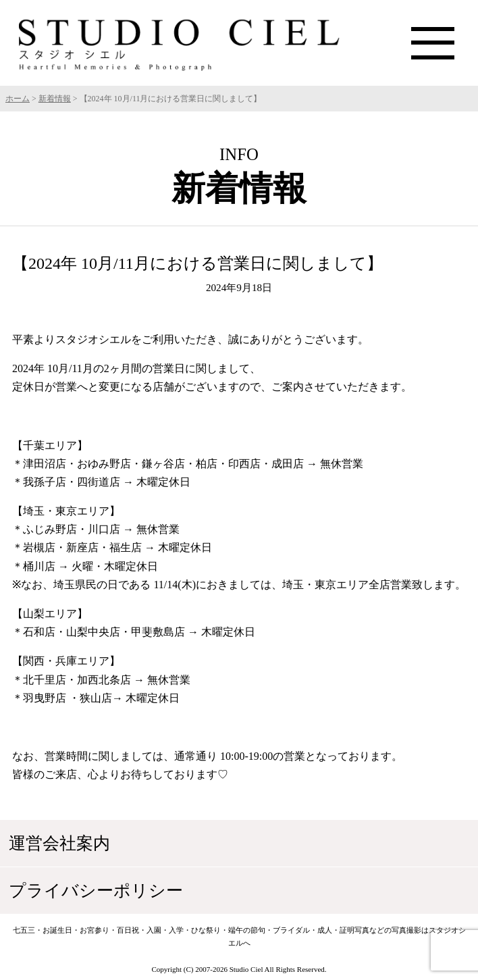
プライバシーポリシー (96, 891)
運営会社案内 (59, 843)
